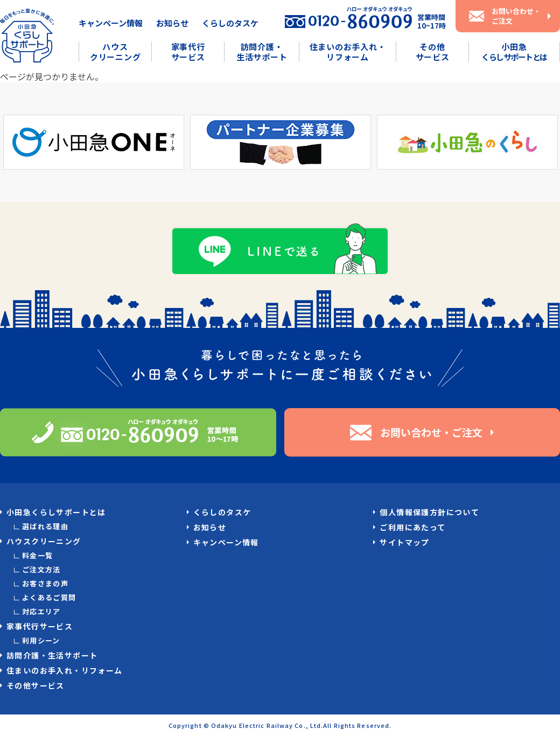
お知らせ (172, 23)
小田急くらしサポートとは (56, 512)
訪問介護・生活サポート (262, 52)
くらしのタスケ (230, 23)
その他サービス (433, 52)
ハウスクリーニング (115, 52)
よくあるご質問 (49, 597)
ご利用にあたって (412, 527)
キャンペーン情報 (111, 23)
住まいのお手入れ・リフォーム (348, 52)
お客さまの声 (45, 583)
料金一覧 (38, 555)
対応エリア (41, 611)
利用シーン (41, 640)
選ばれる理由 (45, 526)
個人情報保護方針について (429, 512)
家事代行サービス (188, 52)
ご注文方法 (41, 569)
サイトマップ (404, 542)
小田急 (514, 52)
